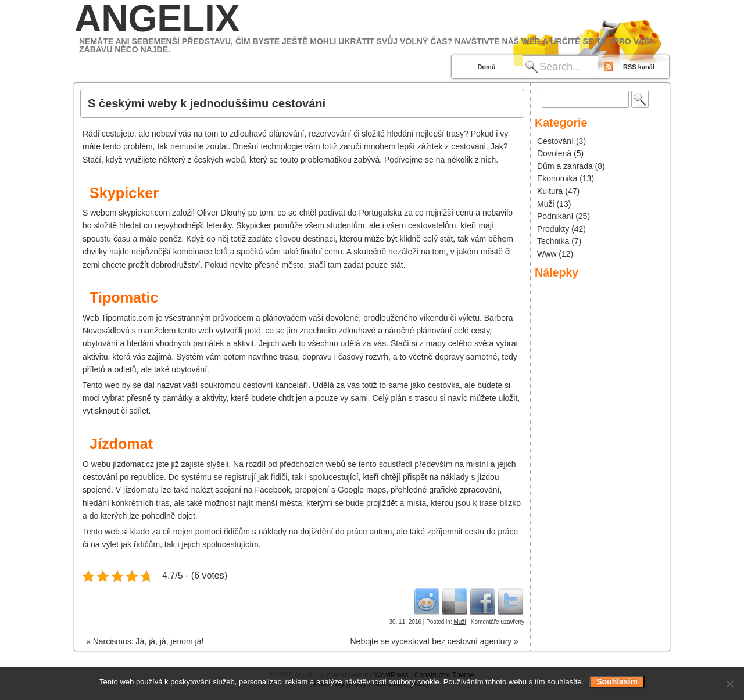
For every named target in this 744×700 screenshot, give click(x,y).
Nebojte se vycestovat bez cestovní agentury (434, 641)
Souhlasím (617, 681)
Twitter (510, 601)
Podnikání (555, 216)
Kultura (550, 191)
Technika (553, 241)
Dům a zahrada (565, 166)
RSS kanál (639, 67)
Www (547, 254)
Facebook (482, 601)
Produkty (553, 229)
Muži (459, 622)
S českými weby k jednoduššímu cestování (207, 103)
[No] (729, 684)
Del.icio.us (455, 601)
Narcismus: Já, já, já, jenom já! (145, 641)
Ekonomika (557, 178)
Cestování (555, 141)
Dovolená (554, 153)
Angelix (157, 19)
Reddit (427, 601)
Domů (486, 67)
